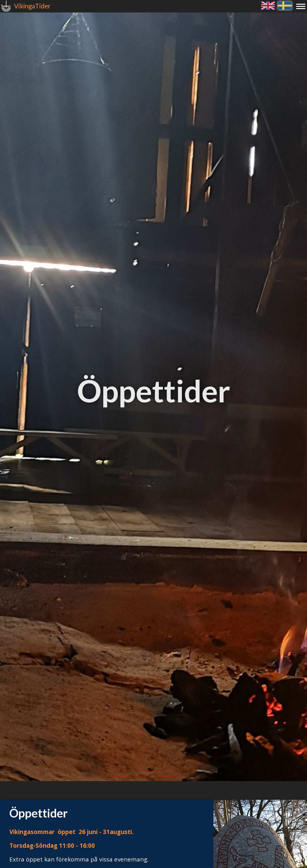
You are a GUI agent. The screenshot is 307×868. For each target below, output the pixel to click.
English (268, 5)
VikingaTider (32, 6)
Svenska (285, 5)
